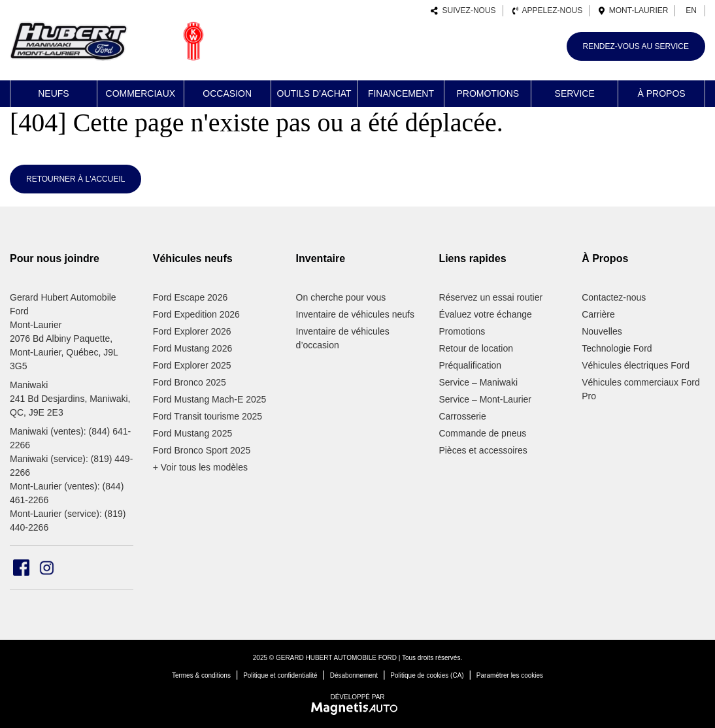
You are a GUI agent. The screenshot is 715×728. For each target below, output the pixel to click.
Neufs (53, 93)
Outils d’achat (314, 93)
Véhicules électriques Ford (636, 365)
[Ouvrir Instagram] (47, 568)
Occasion (227, 93)
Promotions (488, 93)
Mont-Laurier (633, 10)
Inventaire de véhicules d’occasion (343, 338)
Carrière (598, 314)
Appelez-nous (548, 10)
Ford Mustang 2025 (192, 433)
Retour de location (476, 348)
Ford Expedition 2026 (196, 314)
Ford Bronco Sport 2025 (202, 450)
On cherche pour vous (341, 297)
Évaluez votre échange (485, 314)
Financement (401, 93)
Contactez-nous (614, 297)
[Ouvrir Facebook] (21, 568)
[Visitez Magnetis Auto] (358, 708)
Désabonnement (354, 675)
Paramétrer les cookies (510, 675)
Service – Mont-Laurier (485, 399)
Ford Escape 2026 (190, 297)
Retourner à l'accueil (75, 179)
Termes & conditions (201, 675)
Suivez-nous (463, 10)
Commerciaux (141, 93)
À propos (661, 93)
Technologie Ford (617, 348)
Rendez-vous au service (636, 46)
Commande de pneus (482, 433)
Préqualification (470, 365)
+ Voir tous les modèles (200, 467)
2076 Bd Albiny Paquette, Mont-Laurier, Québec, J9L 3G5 (64, 352)
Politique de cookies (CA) (427, 675)
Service (575, 93)
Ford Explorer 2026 (192, 331)
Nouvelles (602, 331)
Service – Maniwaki (478, 382)
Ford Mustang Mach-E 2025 (210, 399)
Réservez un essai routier (491, 297)
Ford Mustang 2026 (192, 348)
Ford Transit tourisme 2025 (208, 416)
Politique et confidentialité (280, 675)
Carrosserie (462, 416)
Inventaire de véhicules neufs (355, 314)
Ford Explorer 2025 (192, 365)
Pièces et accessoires (483, 450)
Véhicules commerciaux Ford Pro (641, 389)
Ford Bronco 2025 (190, 382)
